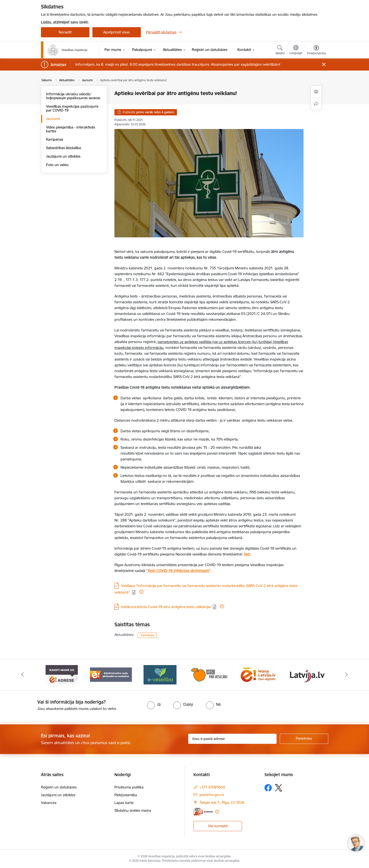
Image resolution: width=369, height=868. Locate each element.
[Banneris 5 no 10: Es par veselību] (258, 674)
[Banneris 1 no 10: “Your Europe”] (62, 674)
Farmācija (147, 635)
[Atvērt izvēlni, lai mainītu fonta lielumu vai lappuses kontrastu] (317, 51)
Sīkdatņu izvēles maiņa (133, 810)
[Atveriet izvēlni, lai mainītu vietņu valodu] (296, 50)
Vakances (49, 803)
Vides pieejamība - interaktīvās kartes (71, 129)
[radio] (154, 704)
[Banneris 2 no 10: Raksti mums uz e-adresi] (111, 674)
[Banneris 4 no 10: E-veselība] (209, 674)
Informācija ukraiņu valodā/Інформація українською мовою (73, 96)
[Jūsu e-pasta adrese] (232, 739)
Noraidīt (65, 32)
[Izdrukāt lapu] (316, 92)
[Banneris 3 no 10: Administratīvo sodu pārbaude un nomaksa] (160, 674)
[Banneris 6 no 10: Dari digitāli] (307, 674)
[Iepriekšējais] (23, 675)
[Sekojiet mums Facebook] (268, 788)
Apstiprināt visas (116, 32)
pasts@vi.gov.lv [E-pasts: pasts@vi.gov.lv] (212, 795)
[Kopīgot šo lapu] (316, 104)
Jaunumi (53, 119)
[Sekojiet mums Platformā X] (279, 788)
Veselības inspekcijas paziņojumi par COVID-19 (72, 108)
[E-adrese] (203, 812)
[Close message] (324, 65)
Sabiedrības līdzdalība (64, 148)
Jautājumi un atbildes (63, 156)
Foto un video (57, 165)
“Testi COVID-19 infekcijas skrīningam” (178, 571)
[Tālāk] (347, 675)
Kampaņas (55, 139)
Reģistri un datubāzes (59, 787)
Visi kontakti (218, 826)
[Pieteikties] (304, 739)
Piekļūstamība (126, 795)
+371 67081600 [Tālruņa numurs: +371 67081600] (212, 787)
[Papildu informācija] (141, 592)
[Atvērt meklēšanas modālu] (280, 51)
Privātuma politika (129, 787)
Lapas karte (124, 803)
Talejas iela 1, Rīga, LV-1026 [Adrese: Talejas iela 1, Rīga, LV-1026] (222, 802)
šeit (247, 554)
